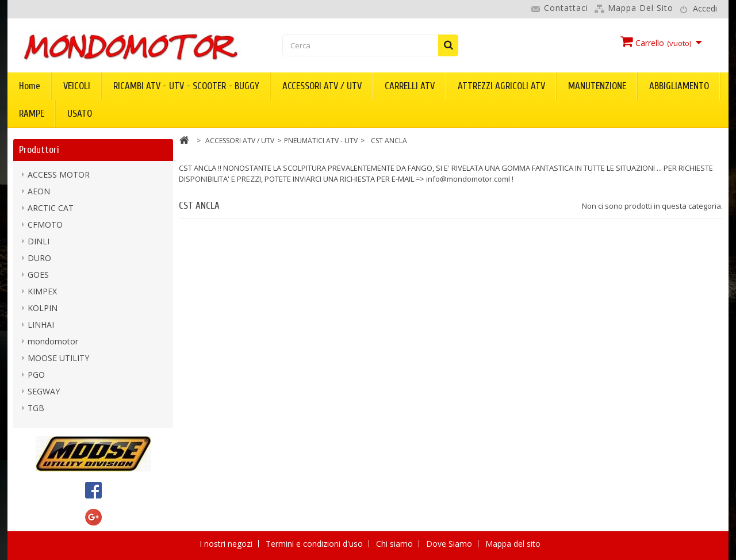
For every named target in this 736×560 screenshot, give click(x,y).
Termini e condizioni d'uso (315, 544)
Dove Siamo (450, 544)
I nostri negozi (227, 544)
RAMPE (32, 114)
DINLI (39, 241)
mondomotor (53, 341)
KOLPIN (43, 308)
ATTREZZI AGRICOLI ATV (501, 86)
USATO (80, 114)
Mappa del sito (641, 8)
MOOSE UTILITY (58, 358)
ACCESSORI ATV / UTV (322, 86)
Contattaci (566, 8)
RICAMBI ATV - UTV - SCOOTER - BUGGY (186, 86)
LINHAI (41, 325)
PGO (36, 375)
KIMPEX (42, 291)
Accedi (705, 8)
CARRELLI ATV (410, 86)
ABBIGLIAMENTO (679, 86)
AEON (39, 191)
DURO (39, 258)
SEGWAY (44, 391)
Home (30, 86)
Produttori (39, 150)
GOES (38, 275)
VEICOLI (77, 86)
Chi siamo (396, 544)
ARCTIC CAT (51, 208)
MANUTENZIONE (597, 86)
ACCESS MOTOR (59, 174)
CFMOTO (45, 225)
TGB (36, 408)
